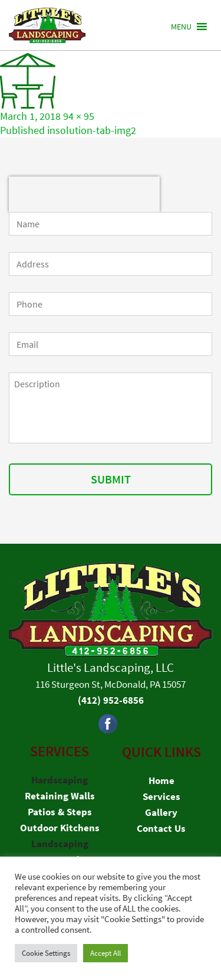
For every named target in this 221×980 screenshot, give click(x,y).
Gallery (161, 812)
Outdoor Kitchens (60, 828)
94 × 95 (79, 116)
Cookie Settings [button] (46, 953)
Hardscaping (60, 780)
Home (161, 780)
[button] (181, 27)
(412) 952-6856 (111, 700)
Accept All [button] (105, 953)
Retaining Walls (60, 796)
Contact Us (161, 828)
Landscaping (60, 844)
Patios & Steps (60, 812)
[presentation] (84, 194)
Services (161, 796)
